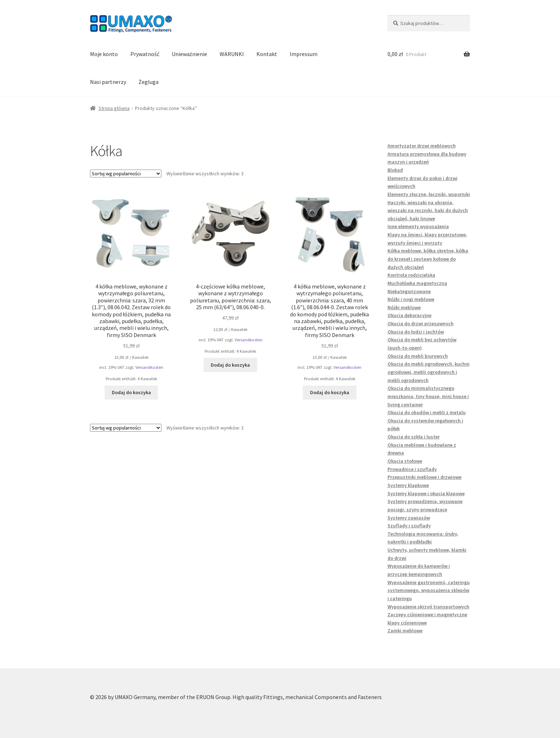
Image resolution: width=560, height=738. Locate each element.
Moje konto (104, 54)
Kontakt (267, 54)
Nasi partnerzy (108, 82)
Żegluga (149, 82)
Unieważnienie (189, 54)
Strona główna (114, 108)
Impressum (304, 54)
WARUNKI (232, 54)
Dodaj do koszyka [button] (131, 392)
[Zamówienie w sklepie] (126, 174)
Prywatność (145, 54)
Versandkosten (149, 367)
